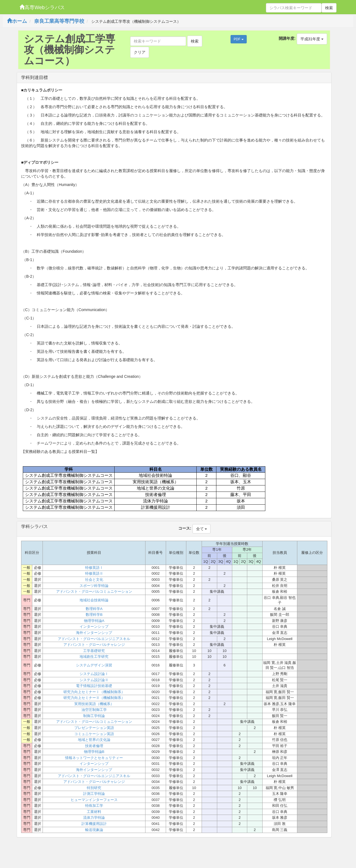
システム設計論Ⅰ (94, 674)
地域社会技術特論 (94, 600)
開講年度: (287, 38)
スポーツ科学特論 (94, 586)
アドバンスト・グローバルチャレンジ (94, 645)
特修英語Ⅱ (94, 573)
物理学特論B (94, 752)
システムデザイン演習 (94, 665)
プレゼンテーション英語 (94, 728)
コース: (185, 528)
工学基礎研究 (94, 651)
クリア (140, 52)
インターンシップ (94, 627)
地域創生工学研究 (94, 657)
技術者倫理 (94, 746)
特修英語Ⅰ (94, 568)
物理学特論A (94, 621)
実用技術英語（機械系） (94, 704)
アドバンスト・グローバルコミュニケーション (94, 592)
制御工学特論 (94, 716)
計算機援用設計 (94, 824)
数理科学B (94, 615)
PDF (238, 39)
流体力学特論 (94, 818)
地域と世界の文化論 (94, 740)
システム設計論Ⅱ (94, 680)
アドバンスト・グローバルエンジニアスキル (94, 639)
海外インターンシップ (94, 633)
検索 (329, 8)
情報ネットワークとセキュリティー (94, 758)
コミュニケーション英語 (94, 734)
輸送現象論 (94, 830)
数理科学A (94, 609)
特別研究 (94, 788)
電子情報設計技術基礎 (94, 686)
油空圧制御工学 (94, 710)
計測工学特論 (94, 794)
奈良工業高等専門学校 (59, 21)
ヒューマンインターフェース (94, 800)
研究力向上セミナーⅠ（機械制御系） (94, 692)
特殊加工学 (94, 806)
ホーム (17, 21)
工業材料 (94, 812)
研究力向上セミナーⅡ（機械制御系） (94, 698)
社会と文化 (94, 580)
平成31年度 (312, 39)
